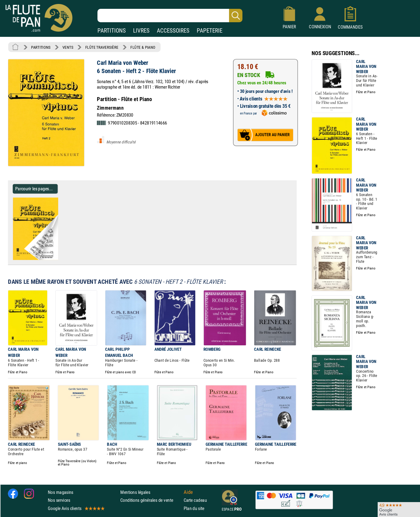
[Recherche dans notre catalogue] (170, 16)
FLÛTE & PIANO (143, 47)
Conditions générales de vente (151, 500)
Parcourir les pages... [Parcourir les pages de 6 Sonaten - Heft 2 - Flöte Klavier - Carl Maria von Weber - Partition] (34, 189)
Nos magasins (61, 492)
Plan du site (194, 508)
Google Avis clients (76, 508)
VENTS (68, 47)
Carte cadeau (195, 500)
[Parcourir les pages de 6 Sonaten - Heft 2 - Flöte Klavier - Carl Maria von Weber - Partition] (60, 259)
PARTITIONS (112, 31)
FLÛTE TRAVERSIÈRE (102, 47)
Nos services (59, 500)
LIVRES (141, 31)
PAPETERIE (210, 31)
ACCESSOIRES (173, 31)
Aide (188, 492)
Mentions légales (135, 492)
